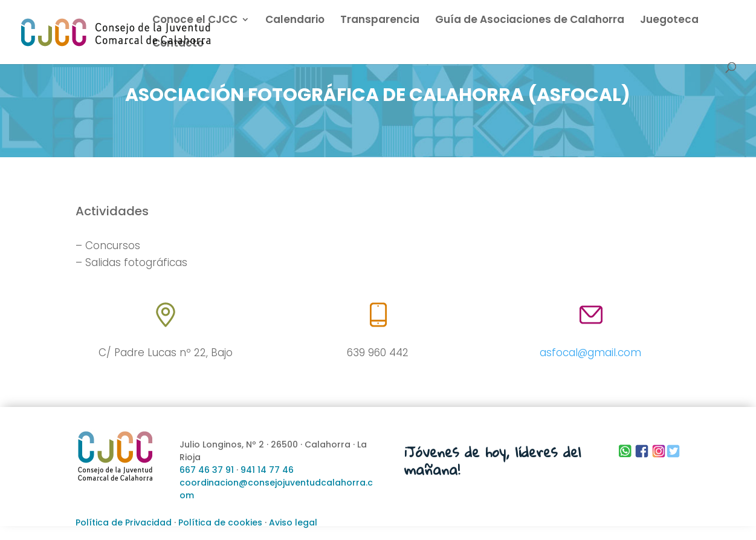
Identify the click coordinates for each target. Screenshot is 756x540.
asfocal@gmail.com (590, 353)
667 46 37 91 (207, 470)
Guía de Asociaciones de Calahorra (530, 21)
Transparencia (380, 21)
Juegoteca (669, 21)
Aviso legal (293, 522)
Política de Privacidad (124, 522)
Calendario (295, 21)
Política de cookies (220, 522)
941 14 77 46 (267, 470)
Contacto (178, 44)
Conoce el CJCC (195, 21)
